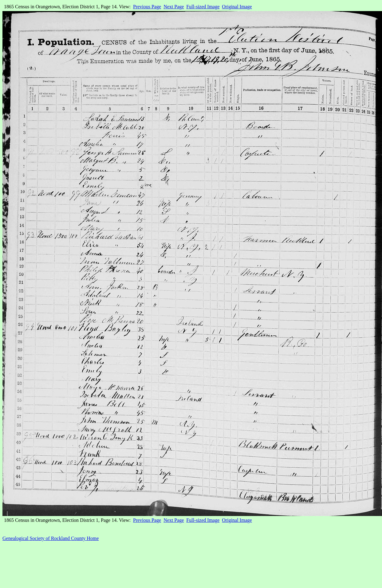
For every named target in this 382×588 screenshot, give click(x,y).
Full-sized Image (203, 7)
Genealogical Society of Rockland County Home (51, 538)
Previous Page (147, 7)
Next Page (174, 7)
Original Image (237, 7)
